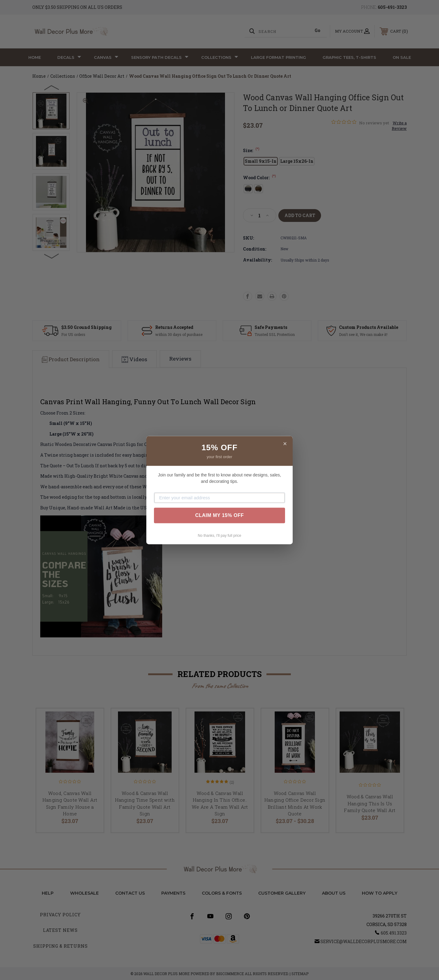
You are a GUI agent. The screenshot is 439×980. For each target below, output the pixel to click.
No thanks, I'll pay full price (220, 536)
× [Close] (285, 444)
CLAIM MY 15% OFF (220, 515)
